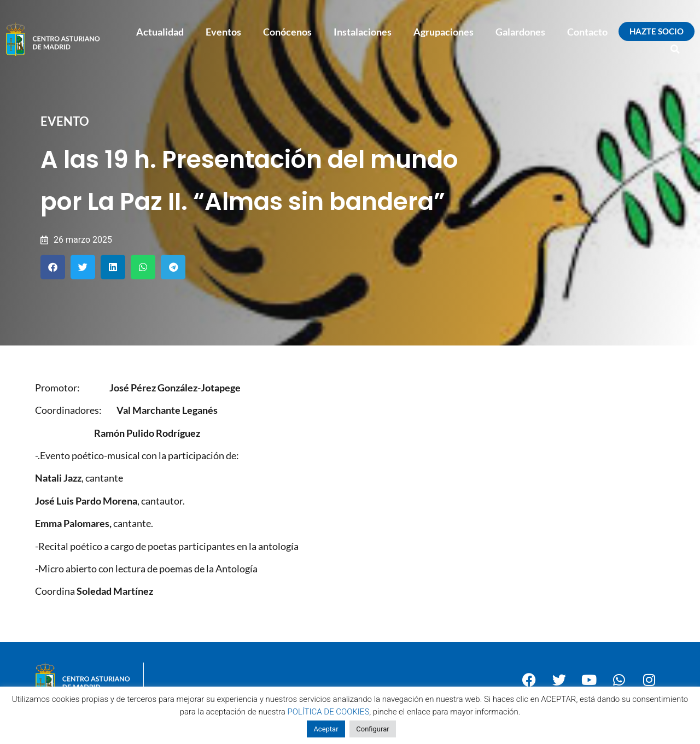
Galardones (520, 32)
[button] (675, 49)
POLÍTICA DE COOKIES (329, 712)
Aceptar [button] (326, 729)
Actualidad (160, 32)
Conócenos (287, 32)
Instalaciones (363, 32)
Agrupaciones (444, 32)
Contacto (587, 32)
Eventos (223, 32)
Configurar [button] (372, 729)
